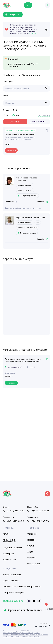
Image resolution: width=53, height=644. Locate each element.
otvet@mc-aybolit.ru (13, 601)
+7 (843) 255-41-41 (13, 511)
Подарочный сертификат (14, 593)
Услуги (6, 534)
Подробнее (42, 202)
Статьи (31, 546)
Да (6, 115)
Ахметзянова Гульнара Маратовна (27, 179)
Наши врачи (8, 554)
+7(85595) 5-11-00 (13, 521)
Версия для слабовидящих (22, 610)
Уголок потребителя (12, 575)
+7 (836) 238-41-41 (38, 511)
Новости (31, 540)
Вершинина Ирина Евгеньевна (30, 218)
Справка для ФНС (11, 581)
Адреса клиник (9, 560)
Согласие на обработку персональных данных (21, 633)
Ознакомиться (44, 115)
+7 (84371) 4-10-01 (38, 521)
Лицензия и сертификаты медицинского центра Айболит (25, 635)
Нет (16, 115)
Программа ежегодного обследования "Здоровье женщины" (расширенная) (23, 360)
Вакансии (32, 558)
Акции (30, 552)
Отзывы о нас (34, 564)
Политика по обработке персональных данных (21, 636)
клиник (33, 33)
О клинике (32, 534)
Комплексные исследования (9, 541)
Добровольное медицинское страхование (22, 587)
